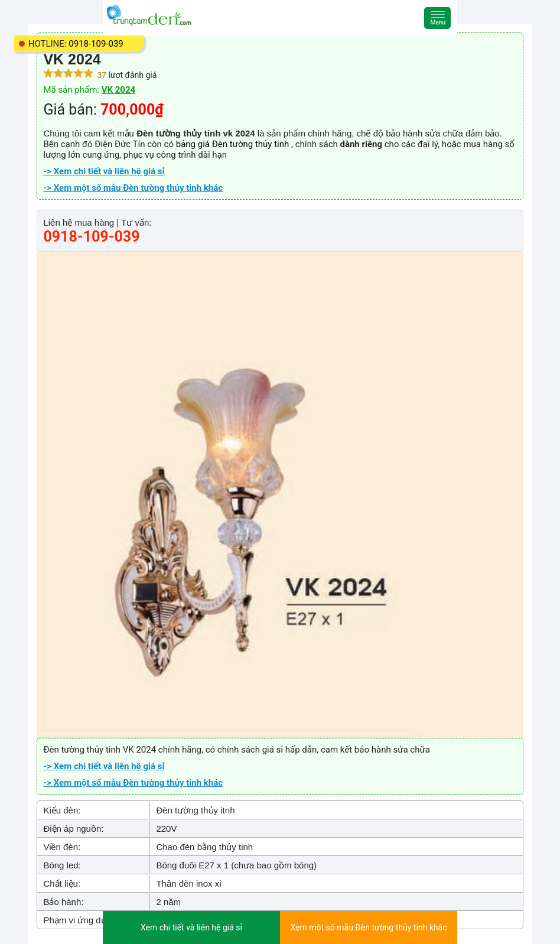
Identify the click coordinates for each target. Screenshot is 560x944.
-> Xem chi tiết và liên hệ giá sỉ (104, 171)
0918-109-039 (96, 44)
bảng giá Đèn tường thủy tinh (234, 144)
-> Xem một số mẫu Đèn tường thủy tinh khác (133, 188)
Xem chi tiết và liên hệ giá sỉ (191, 927)
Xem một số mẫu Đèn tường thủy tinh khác (369, 927)
